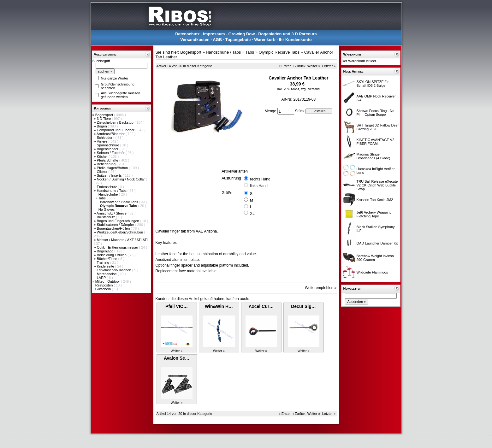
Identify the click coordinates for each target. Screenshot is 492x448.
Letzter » (329, 66)
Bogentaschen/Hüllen (114, 228)
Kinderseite (106, 266)
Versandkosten (195, 40)
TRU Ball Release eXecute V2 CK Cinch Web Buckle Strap (377, 185)
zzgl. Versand (310, 89)
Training (103, 262)
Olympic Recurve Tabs (279, 52)
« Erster (285, 66)
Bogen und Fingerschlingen (119, 221)
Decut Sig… (303, 306)
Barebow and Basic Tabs (120, 202)
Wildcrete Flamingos (372, 272)
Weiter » (314, 66)
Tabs (102, 198)
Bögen (102, 126)
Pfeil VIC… (177, 306)
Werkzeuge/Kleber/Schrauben (121, 232)
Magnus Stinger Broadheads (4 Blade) (373, 156)
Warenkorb (265, 40)
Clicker (103, 172)
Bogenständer (108, 149)
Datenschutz (187, 34)
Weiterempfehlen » (321, 288)
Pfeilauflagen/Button (113, 168)
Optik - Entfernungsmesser (118, 247)
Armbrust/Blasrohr (111, 134)
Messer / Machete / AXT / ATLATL (123, 240)
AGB (217, 40)
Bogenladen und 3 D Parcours (287, 34)
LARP (102, 278)
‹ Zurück (299, 66)
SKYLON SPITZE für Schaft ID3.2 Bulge (373, 84)
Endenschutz (107, 187)
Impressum (214, 34)
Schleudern (106, 138)
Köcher (103, 156)
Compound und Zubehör (116, 130)
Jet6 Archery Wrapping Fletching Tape (374, 214)
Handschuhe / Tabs (112, 191)
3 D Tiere (104, 119)
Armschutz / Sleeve (112, 213)
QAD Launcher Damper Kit (377, 243)
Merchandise (107, 274)
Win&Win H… (219, 306)
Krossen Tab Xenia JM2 (375, 200)
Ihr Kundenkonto (295, 40)
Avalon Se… (177, 358)
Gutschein (104, 289)
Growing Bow (242, 34)
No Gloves (107, 209)
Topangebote (238, 40)
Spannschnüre (109, 145)
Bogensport (105, 115)
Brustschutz (107, 217)
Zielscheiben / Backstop (116, 122)
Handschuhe (109, 194)
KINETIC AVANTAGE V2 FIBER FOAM (376, 142)
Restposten (105, 285)
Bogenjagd (106, 251)
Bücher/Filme (108, 259)
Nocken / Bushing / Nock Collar (121, 179)
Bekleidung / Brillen (112, 255)
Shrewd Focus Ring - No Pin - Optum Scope (376, 113)
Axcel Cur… (261, 306)
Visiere (103, 141)
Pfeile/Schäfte (108, 160)
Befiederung (107, 164)
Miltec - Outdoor (108, 281)
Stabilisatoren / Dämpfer (116, 225)
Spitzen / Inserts (110, 175)
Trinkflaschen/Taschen (114, 270)
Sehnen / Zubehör (111, 153)
